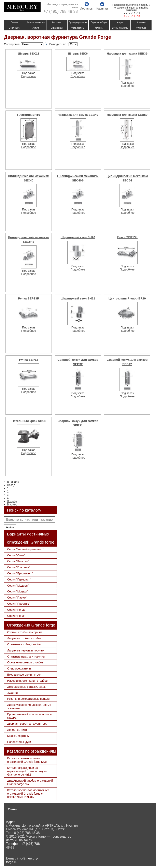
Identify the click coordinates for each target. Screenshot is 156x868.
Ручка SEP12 (29, 360)
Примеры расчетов (78, 22)
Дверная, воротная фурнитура (27, 724)
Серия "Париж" (17, 598)
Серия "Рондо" (17, 610)
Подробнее (29, 76)
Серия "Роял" (16, 616)
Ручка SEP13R (29, 298)
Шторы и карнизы (120, 28)
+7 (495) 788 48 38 (61, 11)
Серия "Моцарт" (18, 591)
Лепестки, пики (17, 730)
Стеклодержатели (19, 668)
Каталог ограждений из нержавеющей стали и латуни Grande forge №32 (27, 771)
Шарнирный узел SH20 (78, 237)
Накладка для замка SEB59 (127, 115)
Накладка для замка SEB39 (127, 53)
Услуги (36, 28)
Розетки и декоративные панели (29, 699)
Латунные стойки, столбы (24, 638)
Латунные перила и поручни (26, 650)
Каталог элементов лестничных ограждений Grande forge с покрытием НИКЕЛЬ (28, 794)
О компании (15, 28)
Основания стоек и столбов (25, 662)
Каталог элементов (36, 22)
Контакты (141, 22)
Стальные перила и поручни (26, 657)
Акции (120, 22)
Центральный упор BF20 (127, 298)
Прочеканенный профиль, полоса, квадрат (30, 716)
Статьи (13, 809)
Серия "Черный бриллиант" (25, 549)
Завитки (13, 693)
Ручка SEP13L (127, 237)
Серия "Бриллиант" (20, 573)
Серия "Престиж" (19, 604)
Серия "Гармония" (19, 579)
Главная (14, 22)
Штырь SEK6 (78, 53)
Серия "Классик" (18, 561)
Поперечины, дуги (19, 742)
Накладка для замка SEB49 (78, 115)
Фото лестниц (78, 28)
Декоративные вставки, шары (27, 687)
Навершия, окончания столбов (27, 681)
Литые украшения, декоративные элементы (29, 707)
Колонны (99, 28)
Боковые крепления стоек (24, 675)
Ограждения (57, 28)
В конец (12, 504)
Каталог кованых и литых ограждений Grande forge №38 (27, 760)
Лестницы (57, 22)
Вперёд (12, 501)
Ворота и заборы (99, 22)
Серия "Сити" (16, 555)
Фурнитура (141, 28)
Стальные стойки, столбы (24, 644)
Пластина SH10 (29, 115)
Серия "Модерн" (18, 586)
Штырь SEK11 (29, 53)
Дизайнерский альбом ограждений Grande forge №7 (30, 782)
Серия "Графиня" (19, 567)
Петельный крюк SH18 (29, 421)
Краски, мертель (18, 736)
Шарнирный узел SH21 (78, 298)
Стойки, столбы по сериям (25, 632)
